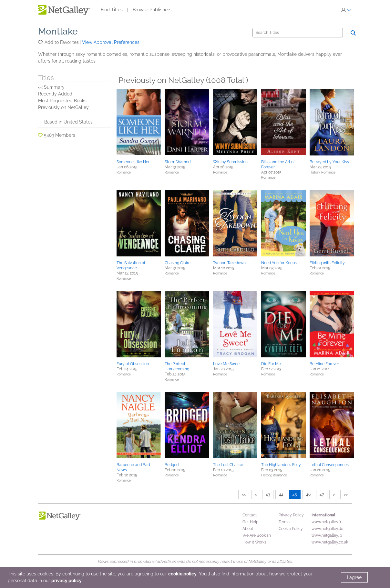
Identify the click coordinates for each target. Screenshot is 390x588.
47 (322, 494)
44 (281, 494)
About (248, 529)
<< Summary (51, 87)
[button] (41, 42)
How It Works (254, 542)
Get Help (250, 522)
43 (268, 494)
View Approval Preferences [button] (111, 42)
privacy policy (67, 581)
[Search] (298, 33)
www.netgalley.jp (327, 535)
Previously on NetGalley (63, 107)
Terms (284, 522)
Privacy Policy (291, 515)
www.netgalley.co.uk (330, 542)
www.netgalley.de (327, 529)
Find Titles (112, 10)
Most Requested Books (62, 101)
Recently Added (55, 94)
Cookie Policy (291, 529)
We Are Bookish (257, 535)
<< (244, 494)
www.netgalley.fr (326, 522)
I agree (354, 577)
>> (346, 494)
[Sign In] (346, 10)
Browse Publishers (152, 10)
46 (308, 494)
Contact (250, 515)
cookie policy (182, 574)
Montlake (58, 31)
